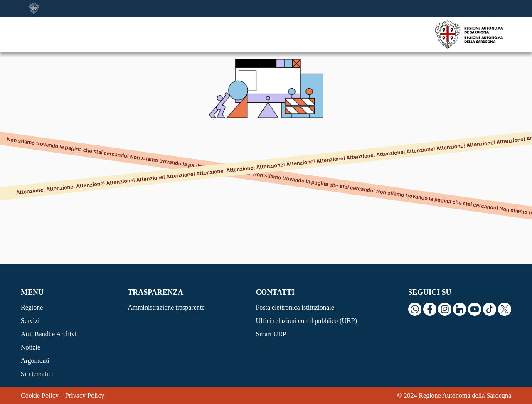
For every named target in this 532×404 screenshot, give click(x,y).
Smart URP (271, 334)
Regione (32, 307)
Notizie (31, 347)
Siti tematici (37, 374)
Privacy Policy (85, 395)
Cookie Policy (40, 395)
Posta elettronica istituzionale (295, 307)
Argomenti (35, 361)
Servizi (30, 321)
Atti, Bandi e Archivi (49, 334)
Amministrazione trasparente (166, 307)
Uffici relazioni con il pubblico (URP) (306, 321)
